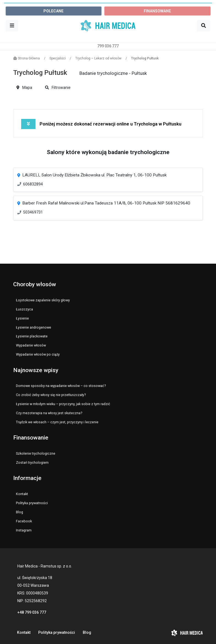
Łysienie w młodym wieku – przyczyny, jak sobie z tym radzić (63, 404)
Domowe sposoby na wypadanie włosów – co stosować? (61, 386)
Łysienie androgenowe (34, 327)
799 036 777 (108, 46)
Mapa (24, 88)
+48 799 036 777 (32, 612)
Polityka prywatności (32, 503)
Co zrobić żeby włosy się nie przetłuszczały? (51, 395)
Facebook (24, 521)
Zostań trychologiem (32, 462)
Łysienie (22, 318)
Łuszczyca (24, 309)
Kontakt (22, 494)
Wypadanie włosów (31, 345)
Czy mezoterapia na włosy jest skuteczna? (49, 413)
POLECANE (53, 11)
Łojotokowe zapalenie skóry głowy (43, 300)
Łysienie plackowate (32, 336)
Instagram (24, 530)
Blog (20, 512)
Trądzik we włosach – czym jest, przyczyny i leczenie (57, 422)
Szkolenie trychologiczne (36, 453)
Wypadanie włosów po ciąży (38, 354)
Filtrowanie (58, 88)
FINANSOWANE (157, 11)
